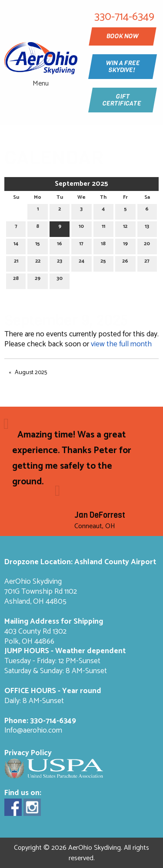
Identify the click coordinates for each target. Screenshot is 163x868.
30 (60, 280)
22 (38, 262)
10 (81, 228)
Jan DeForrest (100, 515)
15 (38, 245)
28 (16, 280)
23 (60, 262)
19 (125, 245)
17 (81, 245)
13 (147, 228)
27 (147, 262)
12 (125, 228)
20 (147, 245)
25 (103, 262)
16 (60, 245)
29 (38, 280)
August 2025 (31, 373)
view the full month (121, 344)
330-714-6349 (53, 721)
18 (103, 245)
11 (103, 228)
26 (125, 262)
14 (16, 245)
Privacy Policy (28, 753)
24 (81, 262)
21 (16, 262)
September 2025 (81, 184)
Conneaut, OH (95, 526)
